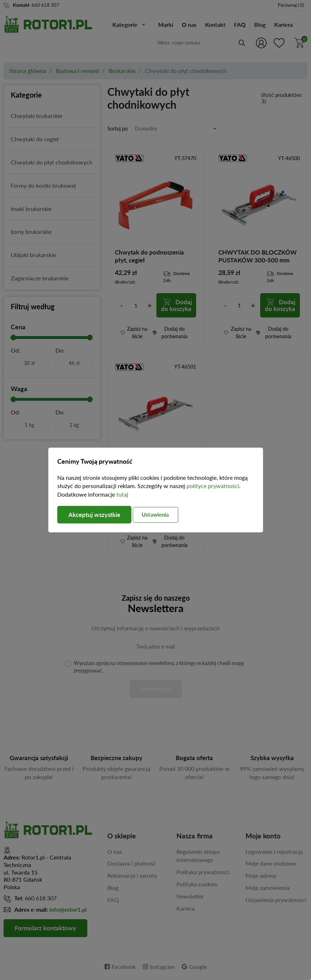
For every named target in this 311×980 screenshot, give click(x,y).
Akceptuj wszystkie (97, 515)
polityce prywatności (213, 486)
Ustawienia (162, 514)
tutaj (122, 494)
